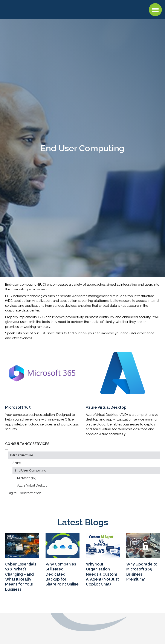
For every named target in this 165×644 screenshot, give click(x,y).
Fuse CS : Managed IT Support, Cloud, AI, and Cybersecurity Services (31, 9)
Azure (17, 463)
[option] (22, 563)
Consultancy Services (27, 444)
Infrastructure (22, 455)
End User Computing (31, 470)
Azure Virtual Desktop (32, 485)
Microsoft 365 (27, 478)
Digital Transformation (24, 493)
